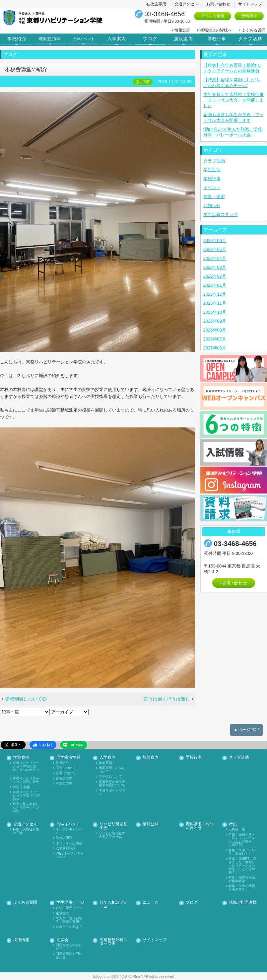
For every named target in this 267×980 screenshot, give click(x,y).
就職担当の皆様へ (216, 30)
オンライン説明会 (69, 843)
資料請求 (249, 16)
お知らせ (212, 206)
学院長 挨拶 (21, 787)
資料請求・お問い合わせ (200, 826)
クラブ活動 (250, 39)
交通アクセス (186, 4)
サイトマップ (250, 4)
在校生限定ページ (69, 908)
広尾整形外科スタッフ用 (113, 942)
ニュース (151, 903)
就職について (66, 773)
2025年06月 (215, 348)
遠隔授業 (62, 913)
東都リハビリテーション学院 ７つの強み (26, 796)
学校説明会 (64, 838)
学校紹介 (17, 39)
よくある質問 (253, 30)
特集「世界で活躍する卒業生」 (242, 888)
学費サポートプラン (112, 792)
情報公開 (182, 30)
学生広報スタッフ (221, 215)
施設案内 (184, 39)
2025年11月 (215, 303)
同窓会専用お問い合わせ (69, 955)
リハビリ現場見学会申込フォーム (112, 835)
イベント (212, 188)
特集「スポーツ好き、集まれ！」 (242, 852)
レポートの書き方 (69, 927)
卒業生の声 (64, 784)
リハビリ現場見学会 (113, 826)
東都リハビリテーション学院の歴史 (26, 780)
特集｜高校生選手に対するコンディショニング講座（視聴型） (242, 840)
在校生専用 (156, 4)
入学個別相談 (66, 848)
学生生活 (212, 170)
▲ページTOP (246, 730)
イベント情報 (213, 16)
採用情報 (21, 940)
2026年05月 (215, 249)
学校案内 (21, 757)
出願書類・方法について (112, 770)
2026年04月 (215, 258)
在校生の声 (64, 779)
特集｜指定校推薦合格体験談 (242, 879)
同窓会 (62, 940)
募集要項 (105, 763)
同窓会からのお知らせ (69, 947)
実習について (66, 768)
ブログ (150, 39)
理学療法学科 (51, 39)
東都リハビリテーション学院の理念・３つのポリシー (26, 768)
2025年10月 (215, 312)
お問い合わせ (218, 4)
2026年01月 (215, 285)
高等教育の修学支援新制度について (112, 784)
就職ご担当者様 (243, 903)
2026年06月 (215, 240)
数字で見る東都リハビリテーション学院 (26, 808)
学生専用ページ (70, 903)
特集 (233, 824)
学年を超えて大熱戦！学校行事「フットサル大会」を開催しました (234, 100)
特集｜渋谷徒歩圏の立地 (26, 831)
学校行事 (217, 39)
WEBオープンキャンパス (70, 855)
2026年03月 (215, 267)
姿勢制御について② (26, 699)
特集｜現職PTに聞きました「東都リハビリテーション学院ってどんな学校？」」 (242, 866)
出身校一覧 (237, 829)
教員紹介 (62, 763)
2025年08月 (215, 330)
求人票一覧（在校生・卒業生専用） (69, 920)
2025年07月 (215, 339)
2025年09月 (215, 321)
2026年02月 (215, 276)
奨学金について (110, 777)
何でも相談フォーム (113, 905)
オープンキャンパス (69, 831)
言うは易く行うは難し (167, 699)
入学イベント (84, 39)
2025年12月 (215, 294)
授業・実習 (214, 197)
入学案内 (117, 39)
